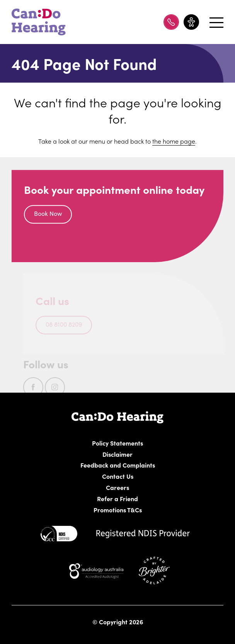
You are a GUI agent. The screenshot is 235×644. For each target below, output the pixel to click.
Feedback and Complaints (118, 465)
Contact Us (118, 476)
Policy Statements (118, 443)
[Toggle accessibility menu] (191, 22)
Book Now (48, 215)
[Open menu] (214, 22)
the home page (174, 141)
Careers (157, 487)
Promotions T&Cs (118, 510)
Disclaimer (118, 454)
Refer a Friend (118, 498)
